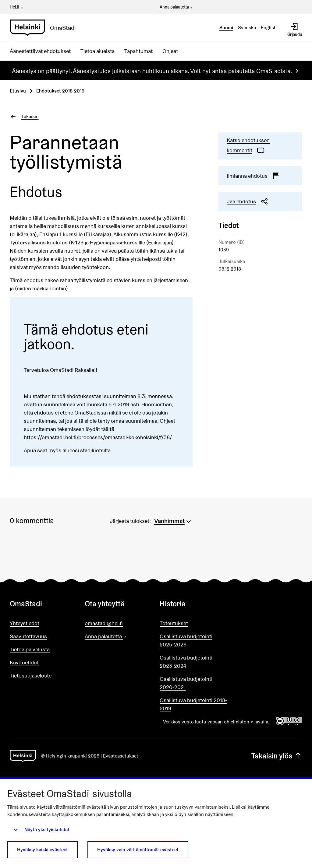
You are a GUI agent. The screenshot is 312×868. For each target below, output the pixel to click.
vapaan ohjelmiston (231, 722)
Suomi (226, 28)
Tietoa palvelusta (30, 649)
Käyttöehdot (24, 662)
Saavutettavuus (28, 636)
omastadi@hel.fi (104, 623)
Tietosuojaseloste (31, 675)
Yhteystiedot (25, 623)
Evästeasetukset (121, 756)
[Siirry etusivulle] (45, 28)
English (269, 28)
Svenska (247, 28)
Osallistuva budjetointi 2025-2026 (186, 640)
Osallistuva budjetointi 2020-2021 (186, 683)
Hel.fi (17, 7)
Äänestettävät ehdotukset (40, 51)
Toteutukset (174, 623)
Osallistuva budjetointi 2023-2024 (186, 662)
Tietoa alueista (97, 51)
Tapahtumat (138, 51)
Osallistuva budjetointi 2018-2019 (193, 704)
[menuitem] (173, 520)
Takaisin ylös (277, 756)
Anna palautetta (177, 7)
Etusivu (18, 91)
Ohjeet (170, 51)
